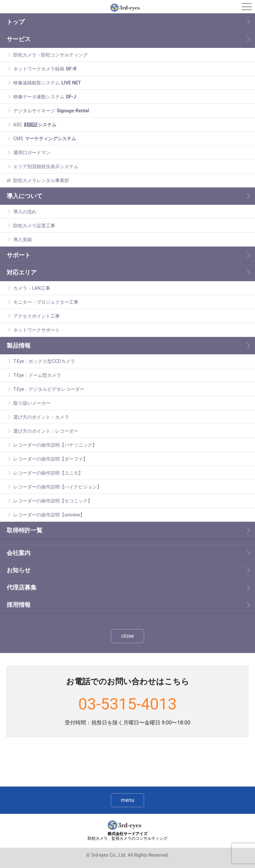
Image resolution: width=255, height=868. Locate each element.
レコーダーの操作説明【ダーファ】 (50, 459)
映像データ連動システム (45, 97)
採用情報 (19, 605)
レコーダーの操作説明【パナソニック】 (55, 445)
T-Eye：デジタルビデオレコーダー (49, 389)
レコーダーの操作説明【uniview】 (49, 515)
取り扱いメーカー (32, 403)
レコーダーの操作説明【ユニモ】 (48, 473)
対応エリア (22, 272)
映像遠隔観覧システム (47, 83)
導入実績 (23, 240)
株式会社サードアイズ (127, 836)
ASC (35, 125)
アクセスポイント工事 (37, 316)
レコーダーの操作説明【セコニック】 (53, 501)
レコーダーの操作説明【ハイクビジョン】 (57, 487)
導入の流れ (25, 212)
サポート (19, 255)
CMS (45, 139)
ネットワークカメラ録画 (45, 69)
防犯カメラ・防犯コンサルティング (50, 55)
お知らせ (19, 570)
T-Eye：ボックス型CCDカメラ (44, 361)
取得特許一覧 (25, 530)
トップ (16, 22)
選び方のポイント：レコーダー (46, 431)
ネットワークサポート (37, 330)
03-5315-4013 (127, 704)
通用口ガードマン (32, 153)
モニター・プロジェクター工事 (46, 302)
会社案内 (19, 553)
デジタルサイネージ (51, 111)
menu (127, 800)
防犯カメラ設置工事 (34, 226)
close (127, 636)
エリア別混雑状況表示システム (46, 166)
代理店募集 (22, 587)
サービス (19, 39)
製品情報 (19, 345)
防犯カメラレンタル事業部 (41, 180)
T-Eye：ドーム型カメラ (37, 375)
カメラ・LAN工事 (32, 288)
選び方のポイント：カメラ (41, 417)
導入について (25, 196)
